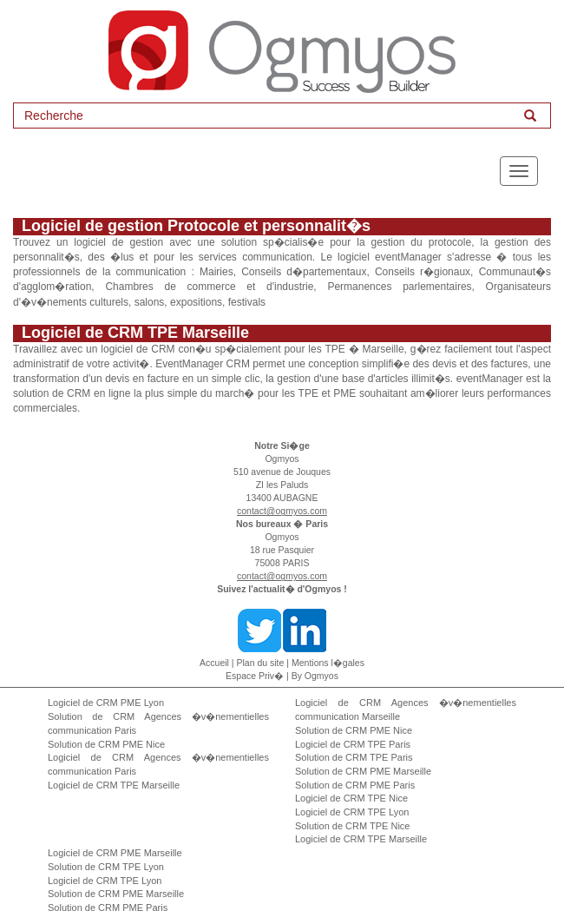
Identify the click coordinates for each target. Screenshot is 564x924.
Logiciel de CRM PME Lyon (106, 703)
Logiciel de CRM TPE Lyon (352, 812)
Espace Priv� (255, 676)
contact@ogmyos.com (282, 511)
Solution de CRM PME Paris (355, 785)
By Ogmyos (315, 676)
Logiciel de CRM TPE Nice (351, 798)
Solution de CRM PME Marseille (363, 771)
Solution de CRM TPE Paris (354, 757)
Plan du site (261, 663)
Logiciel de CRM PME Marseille (115, 853)
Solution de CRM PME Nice (106, 744)
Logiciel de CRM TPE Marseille (114, 785)
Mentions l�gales (328, 663)
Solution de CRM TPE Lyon (106, 867)
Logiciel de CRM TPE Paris (353, 744)
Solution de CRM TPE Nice (352, 826)
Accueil (214, 663)
